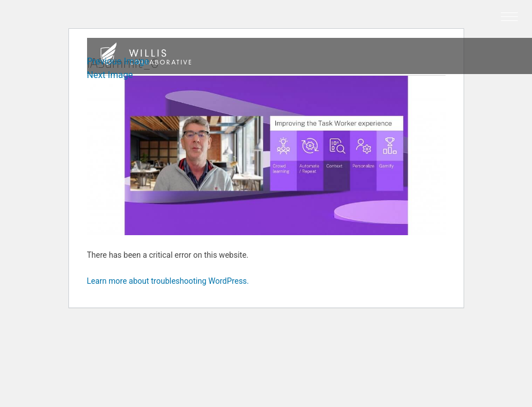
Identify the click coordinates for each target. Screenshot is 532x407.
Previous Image (118, 61)
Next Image (110, 75)
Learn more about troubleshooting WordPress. (168, 281)
